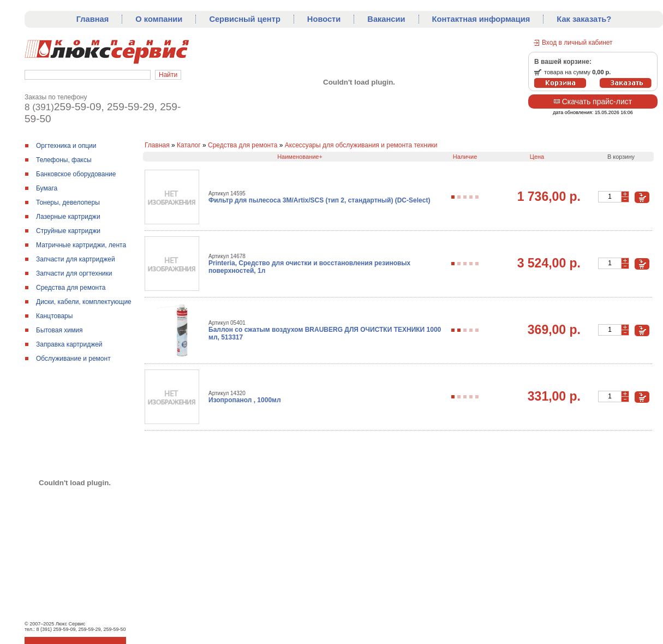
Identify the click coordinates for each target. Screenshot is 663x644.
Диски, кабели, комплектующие (84, 302)
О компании (159, 19)
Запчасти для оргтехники (74, 273)
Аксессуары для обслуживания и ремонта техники (361, 145)
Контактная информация (481, 19)
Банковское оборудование (76, 174)
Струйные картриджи (68, 231)
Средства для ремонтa (71, 288)
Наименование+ (300, 157)
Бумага (47, 188)
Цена (537, 157)
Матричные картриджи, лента (81, 245)
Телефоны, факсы (64, 160)
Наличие (465, 157)
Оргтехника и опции (66, 146)
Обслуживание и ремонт (73, 359)
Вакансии (386, 19)
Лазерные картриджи (68, 217)
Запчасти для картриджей (76, 259)
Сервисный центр (244, 19)
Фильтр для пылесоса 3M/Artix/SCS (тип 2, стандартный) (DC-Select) (319, 200)
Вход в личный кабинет (577, 43)
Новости (324, 19)
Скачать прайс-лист (593, 102)
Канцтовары (54, 316)
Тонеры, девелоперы (68, 202)
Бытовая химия (59, 330)
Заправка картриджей (69, 344)
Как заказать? (584, 19)
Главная (93, 19)
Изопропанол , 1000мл (245, 400)
